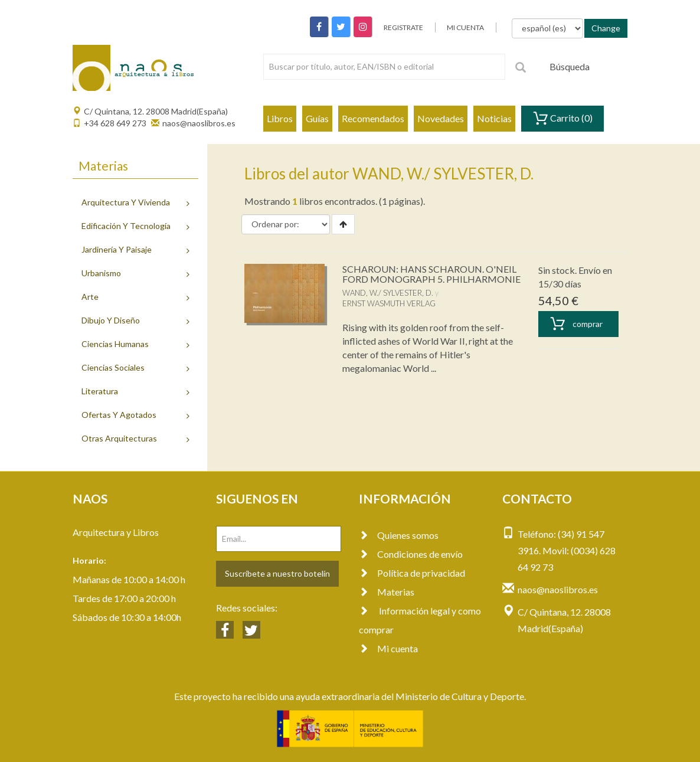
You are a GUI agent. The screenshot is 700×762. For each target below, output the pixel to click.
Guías (317, 118)
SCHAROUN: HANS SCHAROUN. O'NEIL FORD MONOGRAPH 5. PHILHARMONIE (431, 274)
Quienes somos (399, 535)
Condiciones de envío (411, 554)
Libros (280, 118)
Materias (387, 592)
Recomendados (373, 118)
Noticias (494, 118)
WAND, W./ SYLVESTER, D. (388, 293)
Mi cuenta (388, 648)
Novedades (441, 118)
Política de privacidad (412, 573)
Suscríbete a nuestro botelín (277, 573)
